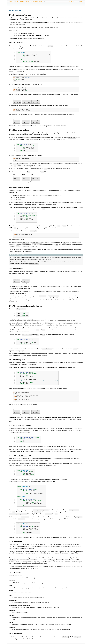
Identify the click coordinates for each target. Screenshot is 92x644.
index (82, 1)
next (77, 1)
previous (72, 1)
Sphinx (80, 643)
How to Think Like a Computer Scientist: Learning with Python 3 (26, 1)
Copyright (37, 643)
